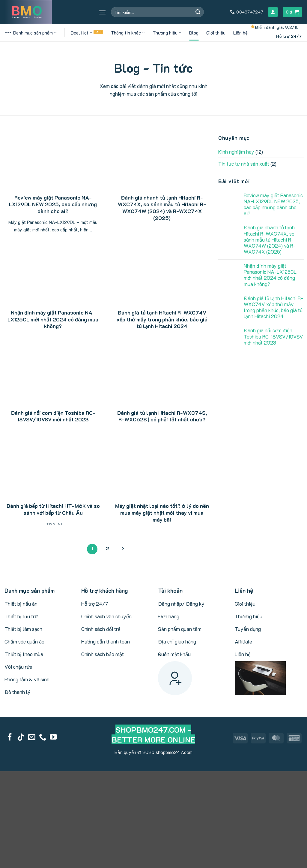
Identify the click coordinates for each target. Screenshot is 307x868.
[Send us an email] (32, 738)
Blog (194, 33)
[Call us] (43, 738)
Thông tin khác (128, 33)
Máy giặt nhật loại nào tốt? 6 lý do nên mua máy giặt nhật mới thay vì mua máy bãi (162, 512)
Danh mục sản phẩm (31, 33)
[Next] (122, 549)
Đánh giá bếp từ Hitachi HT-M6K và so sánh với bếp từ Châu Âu (53, 509)
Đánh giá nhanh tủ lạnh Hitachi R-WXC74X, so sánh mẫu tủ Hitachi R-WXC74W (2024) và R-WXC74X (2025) (162, 208)
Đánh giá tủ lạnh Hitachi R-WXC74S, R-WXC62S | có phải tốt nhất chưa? (162, 416)
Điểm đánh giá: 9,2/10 (277, 27)
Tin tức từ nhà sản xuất (244, 164)
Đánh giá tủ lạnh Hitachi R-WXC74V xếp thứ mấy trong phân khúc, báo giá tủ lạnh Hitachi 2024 (162, 319)
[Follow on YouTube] (53, 738)
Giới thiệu (216, 33)
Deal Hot (82, 33)
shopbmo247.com (174, 752)
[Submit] (198, 12)
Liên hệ (240, 33)
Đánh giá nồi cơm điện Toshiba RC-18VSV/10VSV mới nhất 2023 (53, 416)
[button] (103, 12)
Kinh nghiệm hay (236, 152)
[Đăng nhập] (273, 12)
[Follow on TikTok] (21, 738)
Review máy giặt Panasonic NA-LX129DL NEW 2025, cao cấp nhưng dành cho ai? (53, 204)
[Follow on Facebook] (10, 738)
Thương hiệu (167, 33)
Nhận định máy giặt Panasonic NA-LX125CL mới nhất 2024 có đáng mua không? (53, 319)
